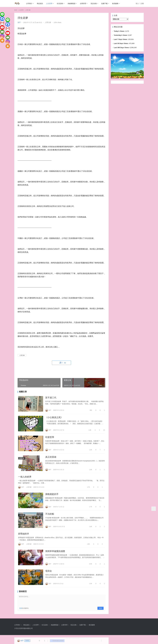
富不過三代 (51, 398)
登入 (137, 3)
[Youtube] (2, 27)
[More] (2, 41)
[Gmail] (2, 23)
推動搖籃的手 (52, 496)
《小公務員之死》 (54, 418)
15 (103, 430)
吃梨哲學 (50, 438)
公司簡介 (29, 3)
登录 (21, 611)
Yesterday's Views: (121, 35)
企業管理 (83, 3)
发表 (101, 611)
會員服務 (115, 3)
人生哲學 (49, 3)
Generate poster (56, 641)
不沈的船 (50, 516)
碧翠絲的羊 (24, 536)
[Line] (2, 14)
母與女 (49, 573)
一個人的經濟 (25, 478)
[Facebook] (2, 19)
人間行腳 (48, 22)
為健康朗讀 (71, 3)
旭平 (19, 22)
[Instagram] (2, 36)
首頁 (16, 10)
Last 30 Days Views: (121, 43)
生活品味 (60, 3)
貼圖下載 (104, 3)
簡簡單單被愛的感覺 (55, 553)
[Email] (2, 32)
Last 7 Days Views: (121, 39)
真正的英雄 (51, 458)
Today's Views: (119, 31)
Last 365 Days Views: (122, 48)
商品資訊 (40, 3)
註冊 (142, 3)
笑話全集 (94, 3)
